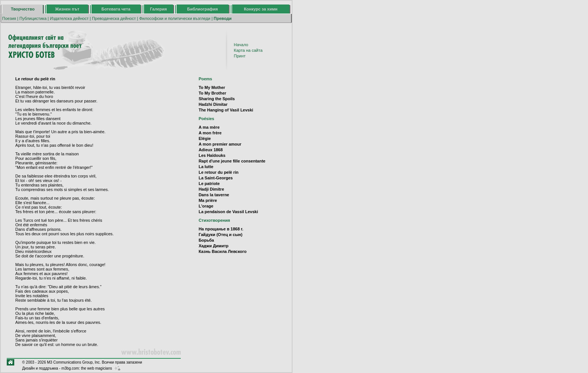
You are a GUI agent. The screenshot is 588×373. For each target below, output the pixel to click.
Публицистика (33, 18)
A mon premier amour (220, 144)
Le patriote (209, 183)
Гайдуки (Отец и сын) (221, 235)
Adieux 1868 (211, 150)
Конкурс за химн (261, 9)
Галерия (158, 9)
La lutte (206, 167)
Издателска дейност (69, 18)
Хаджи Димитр (214, 246)
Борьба (206, 240)
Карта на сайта (248, 50)
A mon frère (210, 133)
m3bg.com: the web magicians (87, 368)
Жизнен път (67, 9)
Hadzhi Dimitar (213, 104)
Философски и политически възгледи (175, 18)
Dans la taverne (214, 195)
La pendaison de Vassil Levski (228, 212)
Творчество (23, 9)
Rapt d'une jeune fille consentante (232, 161)
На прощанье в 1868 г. (221, 229)
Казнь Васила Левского (223, 251)
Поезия (9, 18)
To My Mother (212, 87)
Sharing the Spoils (217, 99)
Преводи (223, 18)
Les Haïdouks (212, 155)
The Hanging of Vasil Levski (226, 110)
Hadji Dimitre (211, 189)
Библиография (202, 9)
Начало (241, 45)
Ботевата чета (116, 9)
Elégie (205, 138)
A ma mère (209, 127)
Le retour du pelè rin (219, 172)
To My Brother (213, 93)
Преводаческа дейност (114, 18)
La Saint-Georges (216, 178)
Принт (240, 56)
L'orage (206, 206)
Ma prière (208, 200)
